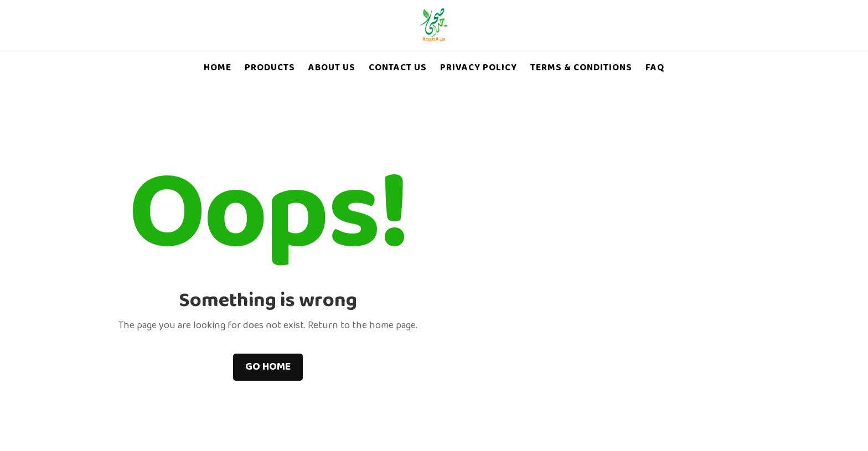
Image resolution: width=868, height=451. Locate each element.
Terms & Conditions (581, 69)
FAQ (655, 69)
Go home (268, 367)
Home (218, 69)
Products (270, 69)
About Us (332, 69)
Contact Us (398, 69)
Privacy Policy (479, 69)
